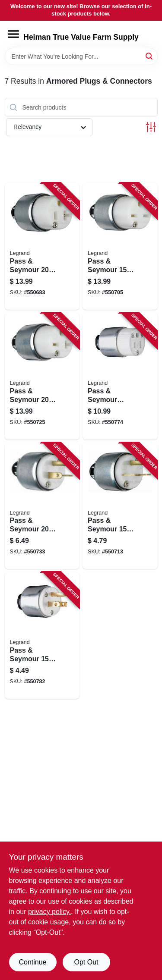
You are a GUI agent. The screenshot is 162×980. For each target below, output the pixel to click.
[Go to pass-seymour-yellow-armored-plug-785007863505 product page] (120, 506)
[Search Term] (81, 57)
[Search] (150, 56)
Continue (32, 962)
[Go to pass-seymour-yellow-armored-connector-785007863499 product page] (120, 246)
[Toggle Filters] (151, 127)
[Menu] (13, 34)
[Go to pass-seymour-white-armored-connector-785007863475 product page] (42, 246)
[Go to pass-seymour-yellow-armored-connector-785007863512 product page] (42, 376)
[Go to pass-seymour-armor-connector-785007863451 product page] (120, 376)
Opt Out (86, 962)
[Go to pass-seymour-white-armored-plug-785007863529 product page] (42, 506)
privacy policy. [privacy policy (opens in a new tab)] (49, 912)
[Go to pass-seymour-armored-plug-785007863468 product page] (42, 635)
